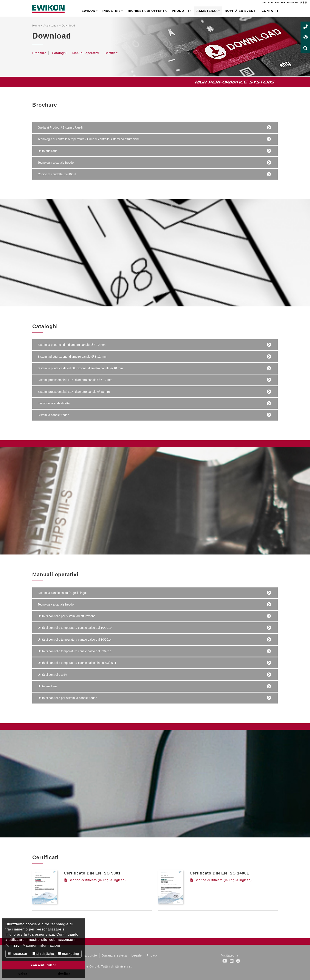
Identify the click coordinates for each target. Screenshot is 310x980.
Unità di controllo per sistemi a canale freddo (68, 698)
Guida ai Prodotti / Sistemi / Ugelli (60, 128)
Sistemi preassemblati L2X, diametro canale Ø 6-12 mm (75, 380)
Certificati (112, 53)
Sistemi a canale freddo (54, 415)
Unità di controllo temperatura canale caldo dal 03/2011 (75, 651)
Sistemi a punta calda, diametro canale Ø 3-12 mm (72, 345)
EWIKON (90, 11)
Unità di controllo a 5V (53, 675)
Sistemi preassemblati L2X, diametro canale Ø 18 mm (74, 392)
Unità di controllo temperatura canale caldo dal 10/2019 (75, 628)
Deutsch (267, 3)
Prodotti (182, 11)
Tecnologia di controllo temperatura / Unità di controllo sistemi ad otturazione (89, 139)
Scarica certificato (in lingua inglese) (95, 880)
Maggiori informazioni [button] (41, 945)
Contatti (270, 11)
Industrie (113, 11)
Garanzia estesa (114, 955)
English (280, 3)
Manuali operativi (86, 53)
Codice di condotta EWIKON (57, 174)
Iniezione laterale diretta (54, 403)
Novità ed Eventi (241, 11)
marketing (69, 954)
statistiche (43, 954)
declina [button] (64, 974)
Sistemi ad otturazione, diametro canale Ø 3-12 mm (72, 357)
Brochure (39, 53)
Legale (137, 955)
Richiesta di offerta (147, 11)
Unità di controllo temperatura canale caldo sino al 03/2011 (77, 663)
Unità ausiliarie (48, 151)
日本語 (304, 3)
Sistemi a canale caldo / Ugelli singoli (63, 593)
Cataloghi (59, 53)
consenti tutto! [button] (43, 965)
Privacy (152, 955)
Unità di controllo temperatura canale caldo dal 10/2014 (75, 640)
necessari (18, 954)
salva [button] (23, 974)
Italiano (293, 3)
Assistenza (208, 11)
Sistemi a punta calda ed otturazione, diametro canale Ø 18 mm (80, 368)
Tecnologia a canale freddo (56, 163)
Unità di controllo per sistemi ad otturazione (67, 616)
